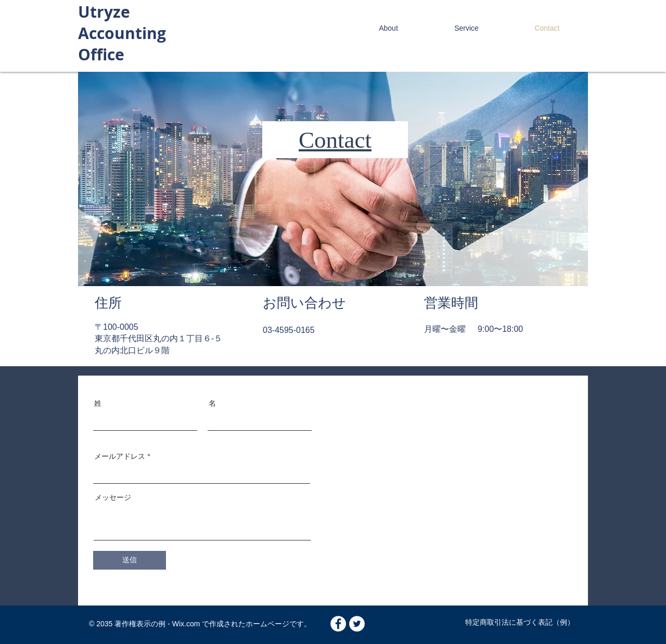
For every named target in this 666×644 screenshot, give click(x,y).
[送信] (130, 560)
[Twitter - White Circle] (357, 624)
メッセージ (113, 497)
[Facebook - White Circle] (338, 624)
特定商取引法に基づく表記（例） (520, 622)
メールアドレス (120, 456)
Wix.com (185, 624)
